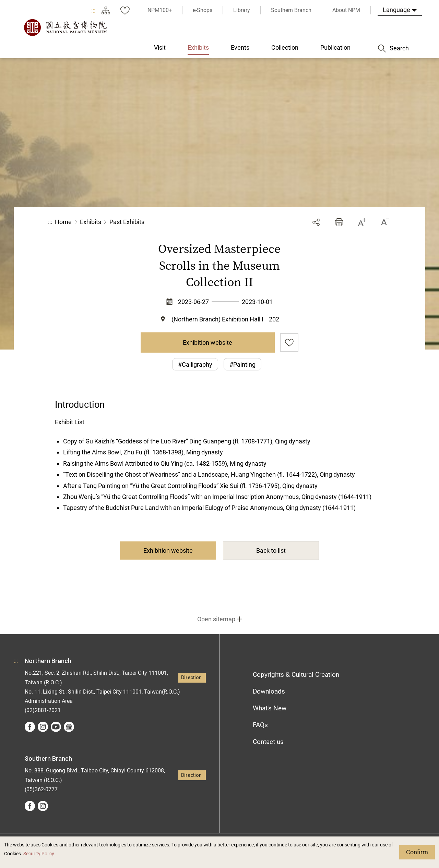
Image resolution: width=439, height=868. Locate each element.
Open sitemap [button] (216, 619)
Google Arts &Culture (69, 727)
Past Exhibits (127, 222)
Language (396, 10)
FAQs (260, 725)
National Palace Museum (65, 27)
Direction (191, 678)
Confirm (417, 852)
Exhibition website (207, 343)
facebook (30, 727)
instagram (43, 727)
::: (93, 10)
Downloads (269, 691)
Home (63, 222)
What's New (270, 708)
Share (316, 222)
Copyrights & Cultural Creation (296, 675)
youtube (56, 727)
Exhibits (91, 222)
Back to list (271, 551)
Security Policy (39, 854)
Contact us (268, 742)
